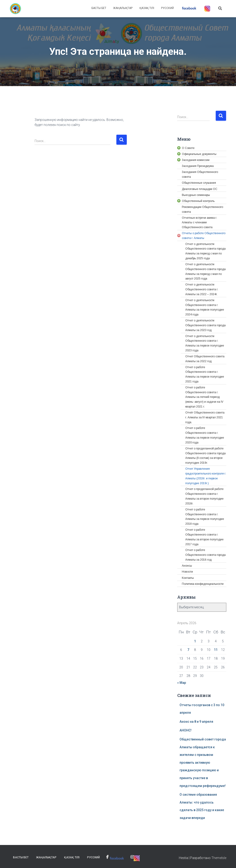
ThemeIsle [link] (219, 858)
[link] (15, 9)
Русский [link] (167, 8)
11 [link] (216, 650)
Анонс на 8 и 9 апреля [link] (196, 722)
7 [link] (188, 650)
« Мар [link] (182, 683)
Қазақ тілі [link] (147, 8)
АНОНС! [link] (186, 730)
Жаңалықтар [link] (123, 8)
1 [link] (195, 641)
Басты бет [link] (99, 8)
